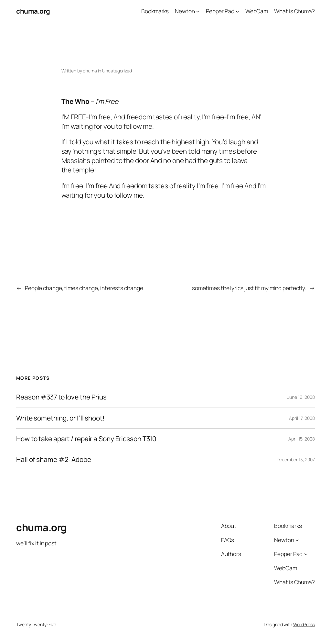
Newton (185, 11)
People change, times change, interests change (84, 288)
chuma (90, 71)
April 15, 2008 (302, 439)
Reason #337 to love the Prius (61, 397)
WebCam (257, 11)
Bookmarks (155, 11)
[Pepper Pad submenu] (237, 11)
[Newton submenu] (198, 11)
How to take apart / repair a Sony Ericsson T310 (86, 439)
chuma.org (33, 11)
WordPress (304, 624)
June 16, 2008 (301, 397)
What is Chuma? (294, 11)
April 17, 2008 (302, 418)
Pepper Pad (220, 11)
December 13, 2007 (296, 459)
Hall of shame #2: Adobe (54, 459)
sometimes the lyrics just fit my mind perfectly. (249, 288)
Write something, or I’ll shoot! (60, 418)
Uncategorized (117, 71)
